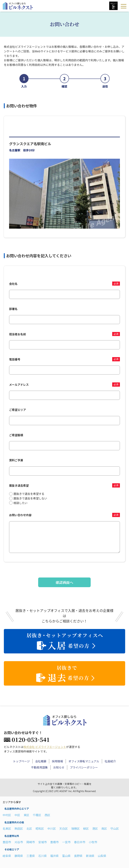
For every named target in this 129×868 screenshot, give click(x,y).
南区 (104, 828)
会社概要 (41, 761)
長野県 (78, 855)
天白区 (64, 828)
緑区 (86, 828)
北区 (29, 828)
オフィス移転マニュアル (84, 761)
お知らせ (59, 767)
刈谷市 (19, 841)
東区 (26, 814)
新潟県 (90, 855)
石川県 (43, 855)
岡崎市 (31, 841)
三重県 (31, 855)
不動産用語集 (39, 767)
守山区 (115, 828)
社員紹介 (110, 761)
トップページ (21, 761)
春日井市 (80, 841)
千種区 (37, 814)
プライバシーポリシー (84, 767)
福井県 (54, 855)
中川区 (52, 828)
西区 (47, 814)
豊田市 (7, 841)
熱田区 (19, 828)
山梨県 (102, 855)
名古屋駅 (15, 150)
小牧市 (93, 841)
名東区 (7, 828)
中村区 (7, 814)
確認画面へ (64, 582)
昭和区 (40, 828)
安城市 (43, 841)
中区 (17, 814)
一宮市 (66, 841)
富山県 (66, 855)
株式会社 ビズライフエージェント (45, 746)
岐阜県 (7, 855)
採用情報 (57, 761)
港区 (95, 828)
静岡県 (19, 855)
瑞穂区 (75, 828)
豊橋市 (54, 841)
